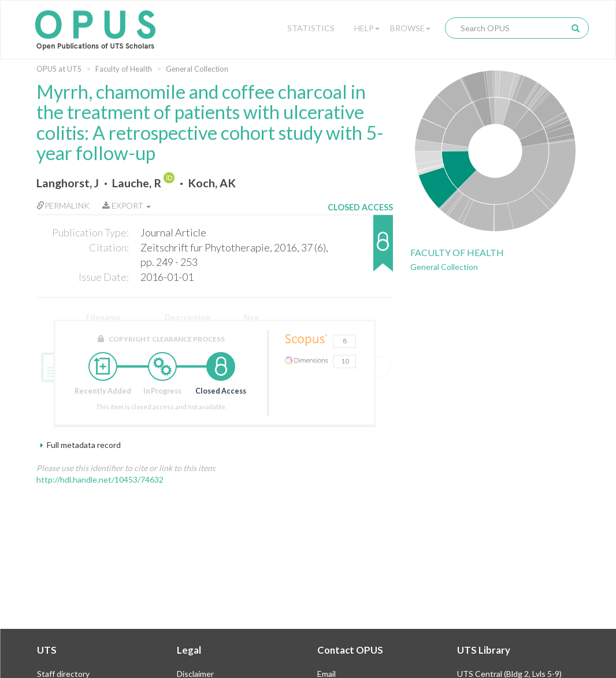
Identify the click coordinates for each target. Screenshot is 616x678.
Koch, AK (212, 183)
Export (127, 205)
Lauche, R (137, 183)
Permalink (63, 205)
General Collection (197, 69)
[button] (360, 249)
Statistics (311, 28)
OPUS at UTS (59, 69)
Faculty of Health (124, 69)
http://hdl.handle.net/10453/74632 (100, 479)
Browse (410, 28)
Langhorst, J (68, 183)
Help (367, 28)
